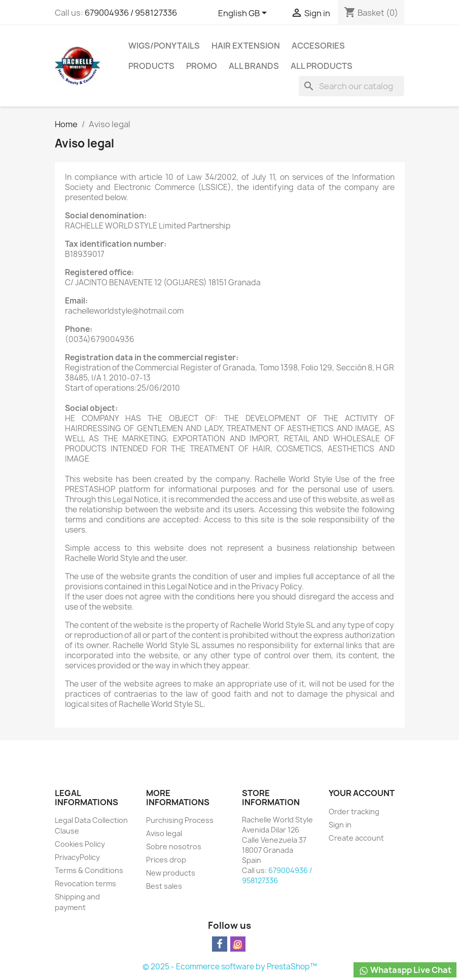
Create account (356, 838)
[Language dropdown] (244, 14)
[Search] (351, 86)
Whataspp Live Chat (405, 970)
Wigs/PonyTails (164, 46)
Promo (202, 66)
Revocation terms (85, 883)
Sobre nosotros (174, 846)
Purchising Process (180, 820)
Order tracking (354, 812)
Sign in (340, 825)
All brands (254, 66)
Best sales (164, 886)
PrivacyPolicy (77, 857)
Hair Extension (246, 46)
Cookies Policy (80, 844)
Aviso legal (164, 833)
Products (151, 66)
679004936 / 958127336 (131, 13)
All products (322, 66)
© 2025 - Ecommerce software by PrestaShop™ (230, 967)
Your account (362, 793)
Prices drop (166, 860)
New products (171, 873)
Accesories (318, 46)
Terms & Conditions (89, 870)
